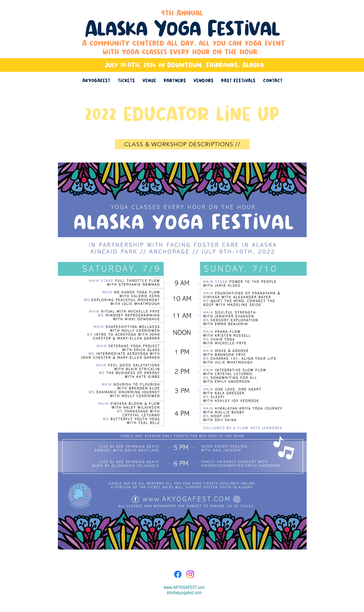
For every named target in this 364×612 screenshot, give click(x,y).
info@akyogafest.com (184, 593)
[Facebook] (178, 574)
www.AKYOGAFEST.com (184, 587)
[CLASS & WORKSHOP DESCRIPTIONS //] (182, 144)
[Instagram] (190, 574)
